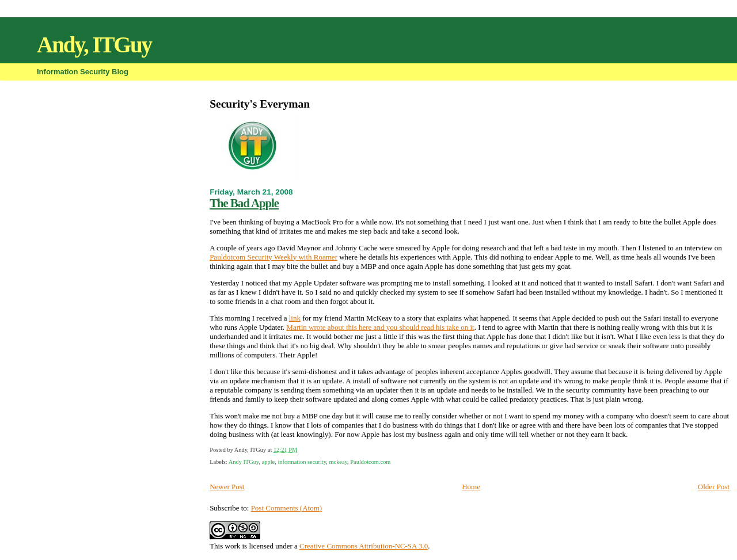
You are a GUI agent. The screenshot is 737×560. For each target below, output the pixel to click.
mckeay (338, 462)
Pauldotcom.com (370, 462)
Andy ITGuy (244, 462)
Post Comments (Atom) (287, 508)
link (295, 318)
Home (471, 487)
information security (302, 462)
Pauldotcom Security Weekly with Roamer (273, 257)
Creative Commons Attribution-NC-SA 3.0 (364, 546)
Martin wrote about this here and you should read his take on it (380, 327)
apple (269, 462)
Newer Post (227, 487)
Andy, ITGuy (94, 45)
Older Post (714, 487)
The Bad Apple (244, 203)
